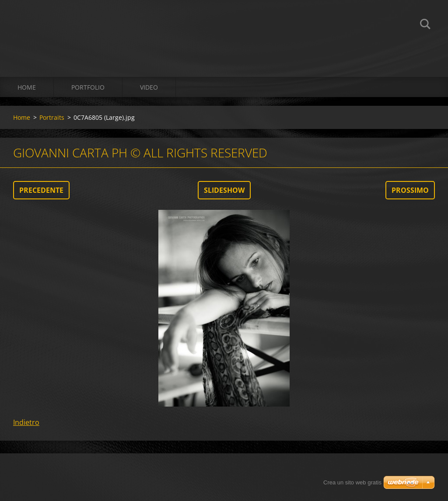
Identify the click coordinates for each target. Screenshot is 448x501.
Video (149, 87)
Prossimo (410, 190)
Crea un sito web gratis (352, 482)
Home (27, 87)
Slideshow (224, 190)
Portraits (52, 117)
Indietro (26, 422)
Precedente (41, 190)
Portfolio (88, 87)
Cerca (425, 25)
